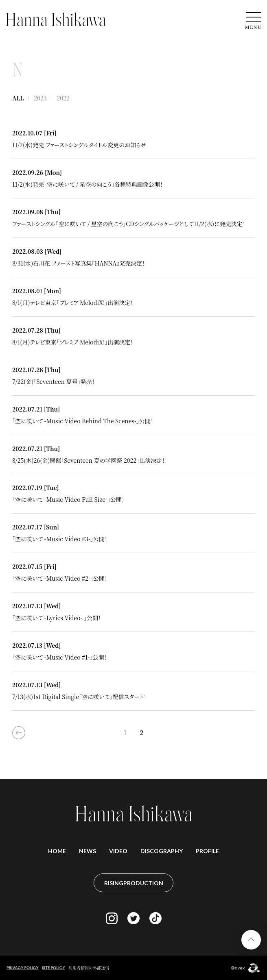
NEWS (88, 851)
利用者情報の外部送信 (89, 968)
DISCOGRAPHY (162, 851)
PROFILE (207, 851)
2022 (63, 98)
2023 (40, 98)
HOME (57, 851)
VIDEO (118, 851)
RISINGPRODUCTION (134, 883)
